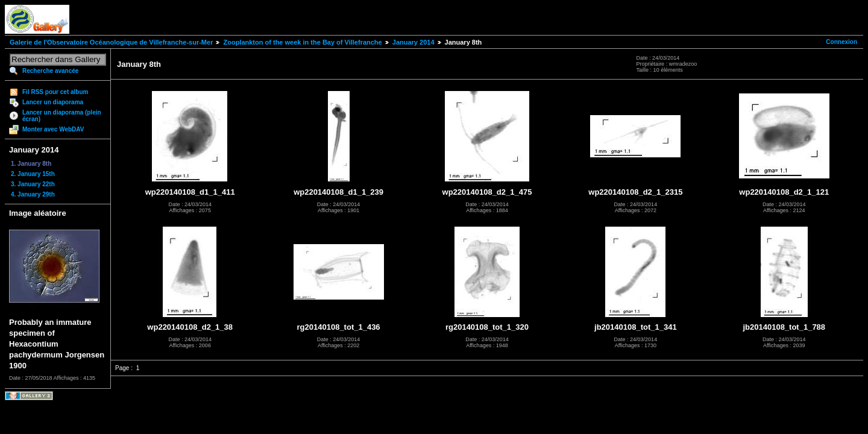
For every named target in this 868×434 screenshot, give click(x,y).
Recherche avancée (50, 71)
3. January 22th (33, 184)
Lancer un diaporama (53, 102)
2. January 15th (33, 174)
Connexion (841, 42)
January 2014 (414, 42)
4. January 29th (33, 194)
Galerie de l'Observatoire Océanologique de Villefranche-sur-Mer (111, 42)
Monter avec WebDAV (53, 129)
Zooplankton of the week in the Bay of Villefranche (302, 42)
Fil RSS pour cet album (55, 92)
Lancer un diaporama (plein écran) (62, 116)
